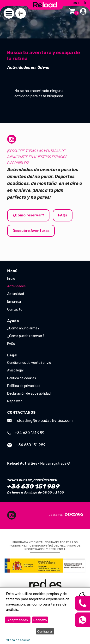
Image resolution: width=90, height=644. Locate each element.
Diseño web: (66, 515)
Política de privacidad (24, 386)
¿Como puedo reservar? (26, 336)
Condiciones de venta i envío (29, 363)
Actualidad (16, 294)
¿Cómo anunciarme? (23, 328)
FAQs (63, 215)
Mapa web (15, 401)
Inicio (11, 279)
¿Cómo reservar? (28, 215)
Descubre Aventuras (31, 231)
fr (85, 3)
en (80, 3)
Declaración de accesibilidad (29, 394)
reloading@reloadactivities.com (40, 421)
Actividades (16, 286)
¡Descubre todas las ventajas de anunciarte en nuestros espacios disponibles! (37, 157)
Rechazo (40, 620)
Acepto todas (18, 620)
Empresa (14, 302)
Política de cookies (22, 378)
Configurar (45, 631)
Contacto (15, 309)
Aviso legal (15, 370)
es (75, 3)
